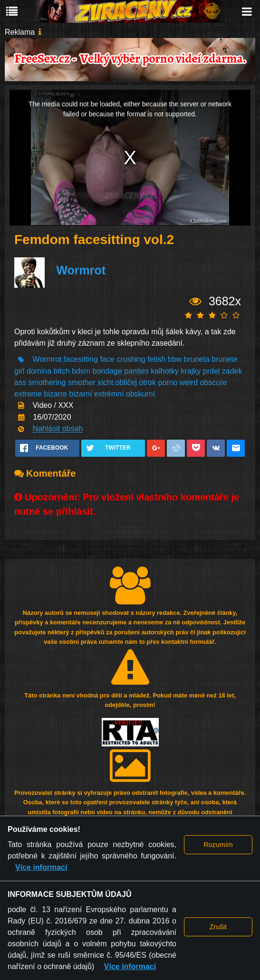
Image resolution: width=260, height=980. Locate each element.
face (107, 360)
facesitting (81, 360)
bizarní (81, 394)
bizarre (55, 394)
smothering (47, 382)
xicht (105, 382)
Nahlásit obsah (58, 429)
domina (39, 371)
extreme (28, 394)
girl (19, 371)
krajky (191, 371)
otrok (147, 382)
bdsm (81, 371)
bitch (62, 371)
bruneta (197, 360)
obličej (126, 382)
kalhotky (165, 371)
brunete (224, 360)
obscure (213, 382)
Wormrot (81, 270)
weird (189, 382)
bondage (107, 371)
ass (20, 382)
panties (136, 371)
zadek (232, 371)
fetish (156, 360)
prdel (212, 371)
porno (168, 382)
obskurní (140, 394)
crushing (131, 360)
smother (82, 382)
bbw (175, 360)
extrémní (109, 394)
